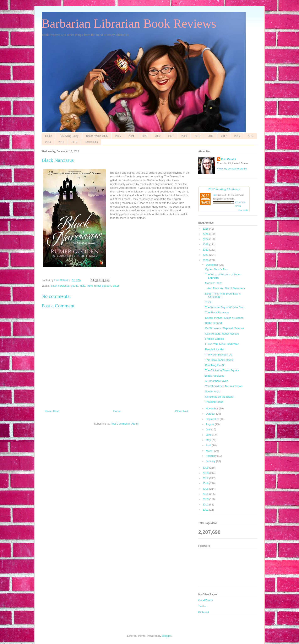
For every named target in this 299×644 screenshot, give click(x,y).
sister (116, 286)
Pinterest (204, 612)
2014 (48, 142)
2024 (131, 136)
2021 (171, 136)
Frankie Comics (214, 339)
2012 (74, 142)
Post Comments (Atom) (124, 424)
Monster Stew (213, 283)
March (210, 451)
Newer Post (52, 411)
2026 (206, 229)
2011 (206, 510)
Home (49, 136)
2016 (237, 136)
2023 (145, 136)
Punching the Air (215, 365)
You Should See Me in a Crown (224, 386)
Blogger (167, 636)
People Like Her (215, 349)
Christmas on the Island (219, 397)
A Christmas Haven (216, 381)
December (212, 265)
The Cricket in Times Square (222, 370)
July (209, 429)
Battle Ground (213, 323)
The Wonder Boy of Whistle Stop (224, 307)
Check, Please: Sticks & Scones (224, 318)
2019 (197, 136)
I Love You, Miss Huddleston (222, 344)
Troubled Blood (214, 402)
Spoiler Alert (212, 391)
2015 (250, 136)
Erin (215, 195)
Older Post (182, 411)
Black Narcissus (214, 376)
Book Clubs (91, 142)
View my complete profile (232, 169)
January (211, 461)
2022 (158, 136)
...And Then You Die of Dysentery (225, 288)
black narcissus (60, 286)
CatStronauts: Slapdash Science (224, 328)
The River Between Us (218, 355)
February (212, 456)
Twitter (202, 606)
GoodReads (205, 600)
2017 (224, 136)
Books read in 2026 (97, 136)
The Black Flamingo (217, 312)
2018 (211, 136)
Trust (208, 302)
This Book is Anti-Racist (219, 360)
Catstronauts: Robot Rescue (222, 334)
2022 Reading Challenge (224, 189)
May (209, 440)
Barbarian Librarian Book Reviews (129, 23)
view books (243, 210)
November (212, 408)
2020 (184, 136)
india (83, 286)
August (210, 424)
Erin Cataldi (229, 159)
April (209, 445)
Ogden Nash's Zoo (216, 269)
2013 (61, 142)
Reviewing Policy (69, 136)
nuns (90, 286)
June (209, 435)
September (213, 419)
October (211, 414)
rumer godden (103, 286)
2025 (118, 136)
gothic (75, 286)
